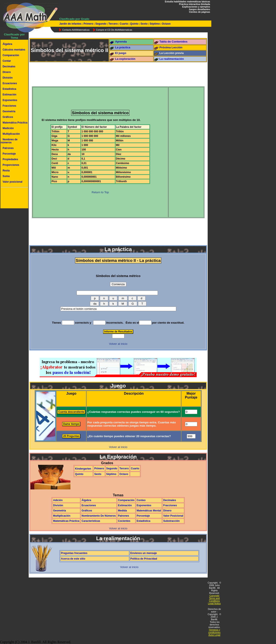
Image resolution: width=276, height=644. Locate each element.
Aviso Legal (214, 635)
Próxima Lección (171, 47)
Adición (58, 500)
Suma (6, 176)
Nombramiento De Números (99, 516)
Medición (8, 128)
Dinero (7, 72)
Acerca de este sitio (73, 559)
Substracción (171, 521)
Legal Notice (214, 603)
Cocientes (124, 521)
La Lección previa (172, 53)
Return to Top (100, 192)
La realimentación (172, 59)
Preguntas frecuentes (74, 553)
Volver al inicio (118, 344)
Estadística (9, 89)
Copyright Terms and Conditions (214, 598)
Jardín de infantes (71, 24)
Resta (6, 171)
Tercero (113, 24)
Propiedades (10, 159)
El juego (121, 53)
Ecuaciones (10, 83)
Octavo (166, 24)
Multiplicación (11, 134)
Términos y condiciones (214, 631)
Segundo (101, 24)
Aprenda (121, 42)
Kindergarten (83, 469)
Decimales (9, 66)
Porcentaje (9, 154)
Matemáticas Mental (149, 511)
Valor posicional (13, 182)
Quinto (134, 24)
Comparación (11, 55)
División (8, 78)
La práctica (123, 47)
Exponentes (10, 100)
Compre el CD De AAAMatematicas (114, 30)
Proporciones (11, 165)
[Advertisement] (14, 198)
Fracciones (9, 106)
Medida (122, 511)
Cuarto (124, 24)
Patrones (8, 148)
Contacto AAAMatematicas (76, 30)
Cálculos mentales (14, 50)
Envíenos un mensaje (144, 553)
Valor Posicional (173, 516)
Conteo (141, 500)
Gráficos (8, 117)
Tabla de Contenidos (173, 42)
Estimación (9, 95)
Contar (7, 61)
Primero (88, 24)
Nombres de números (9, 141)
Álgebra (7, 44)
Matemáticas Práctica (66, 521)
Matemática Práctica (15, 123)
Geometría (9, 111)
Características (91, 521)
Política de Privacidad (144, 559)
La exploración (125, 59)
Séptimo (155, 24)
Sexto (144, 24)
